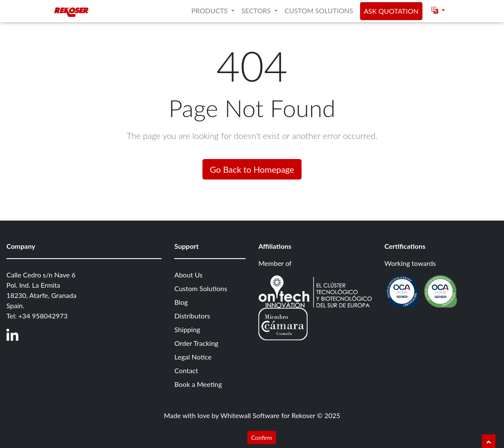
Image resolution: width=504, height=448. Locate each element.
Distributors (192, 316)
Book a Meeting (198, 384)
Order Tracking (196, 343)
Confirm (262, 438)
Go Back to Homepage (252, 169)
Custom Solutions (319, 10)
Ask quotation (391, 11)
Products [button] (210, 10)
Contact (186, 370)
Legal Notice (193, 357)
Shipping (187, 329)
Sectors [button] (257, 10)
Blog (181, 302)
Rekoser (303, 415)
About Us (188, 275)
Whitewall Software (250, 415)
